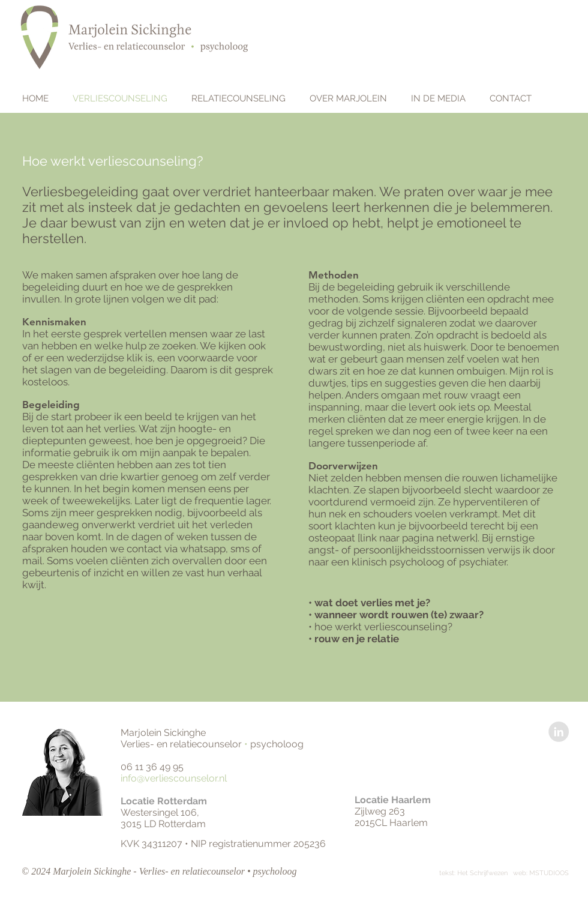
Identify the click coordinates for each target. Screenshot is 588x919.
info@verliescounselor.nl (175, 778)
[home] (40, 37)
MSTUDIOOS (549, 873)
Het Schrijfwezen (483, 873)
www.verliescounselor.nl (362, 26)
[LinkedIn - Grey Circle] (559, 732)
